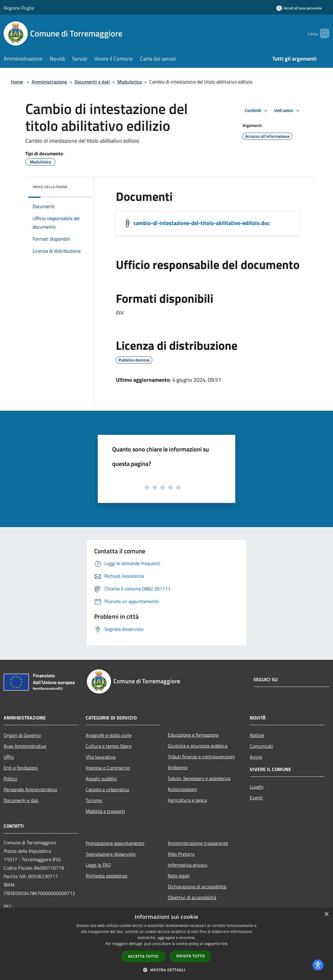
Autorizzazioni (182, 789)
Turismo (94, 800)
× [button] (326, 914)
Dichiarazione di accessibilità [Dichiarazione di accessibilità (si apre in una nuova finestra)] (197, 887)
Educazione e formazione (193, 735)
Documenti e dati (92, 82)
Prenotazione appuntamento (115, 843)
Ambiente (178, 767)
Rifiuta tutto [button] (191, 956)
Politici (11, 779)
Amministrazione (49, 82)
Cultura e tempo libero (109, 746)
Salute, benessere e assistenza (199, 778)
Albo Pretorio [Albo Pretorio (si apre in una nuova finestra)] (181, 854)
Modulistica (130, 82)
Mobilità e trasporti (105, 811)
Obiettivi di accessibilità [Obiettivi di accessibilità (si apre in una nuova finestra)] (192, 897)
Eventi (256, 798)
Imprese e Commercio (108, 768)
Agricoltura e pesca (187, 800)
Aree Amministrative (25, 746)
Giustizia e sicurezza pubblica (198, 746)
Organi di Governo (22, 735)
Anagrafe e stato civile (109, 735)
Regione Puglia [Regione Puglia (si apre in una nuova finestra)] (19, 8)
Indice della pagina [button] (50, 187)
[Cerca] (322, 33)
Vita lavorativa (101, 757)
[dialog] (166, 944)
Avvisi (256, 757)
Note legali (179, 876)
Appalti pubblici (101, 779)
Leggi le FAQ (98, 865)
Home (17, 82)
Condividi (257, 111)
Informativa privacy (188, 865)
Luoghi (257, 787)
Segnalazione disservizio (111, 854)
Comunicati (261, 746)
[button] (166, 970)
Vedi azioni (288, 111)
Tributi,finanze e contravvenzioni (201, 757)
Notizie (257, 735)
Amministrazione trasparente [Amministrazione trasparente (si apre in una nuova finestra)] (198, 843)
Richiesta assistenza (106, 876)
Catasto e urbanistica (107, 789)
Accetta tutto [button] (143, 956)
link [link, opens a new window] (225, 944)
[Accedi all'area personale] (299, 8)
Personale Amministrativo (30, 789)
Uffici (9, 757)
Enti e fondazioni (21, 768)
